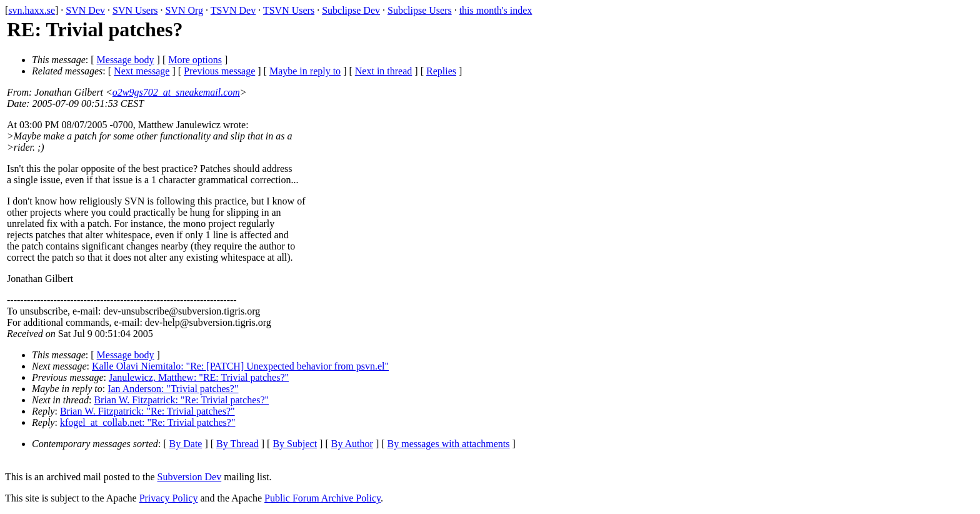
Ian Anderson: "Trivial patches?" (173, 389)
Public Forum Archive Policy (322, 498)
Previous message (219, 71)
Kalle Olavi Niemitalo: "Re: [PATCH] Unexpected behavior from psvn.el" (240, 366)
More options (195, 60)
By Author (352, 444)
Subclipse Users (420, 10)
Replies (441, 71)
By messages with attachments (449, 444)
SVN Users (135, 10)
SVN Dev (85, 10)
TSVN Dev (233, 10)
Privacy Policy (169, 498)
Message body (126, 60)
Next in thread (384, 71)
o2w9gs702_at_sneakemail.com (176, 92)
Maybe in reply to (305, 71)
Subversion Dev (190, 477)
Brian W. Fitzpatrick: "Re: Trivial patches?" (181, 400)
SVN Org (184, 10)
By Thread (237, 444)
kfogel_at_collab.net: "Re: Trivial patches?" (148, 422)
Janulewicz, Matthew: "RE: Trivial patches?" (199, 377)
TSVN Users (289, 10)
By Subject (295, 444)
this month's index (496, 10)
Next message (142, 71)
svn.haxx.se (32, 10)
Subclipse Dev (351, 10)
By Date (186, 444)
